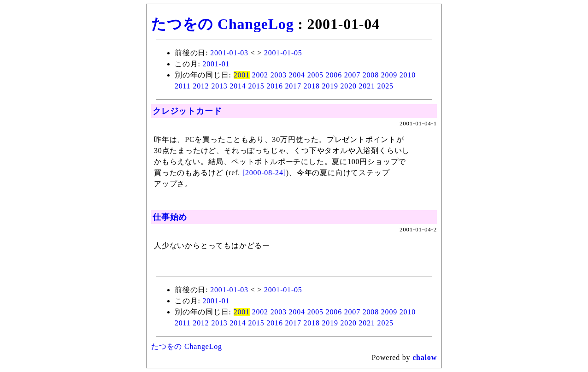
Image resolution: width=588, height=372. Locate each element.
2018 (312, 86)
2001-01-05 (283, 53)
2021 (367, 86)
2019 (330, 86)
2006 (334, 75)
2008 (371, 75)
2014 (238, 86)
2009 (389, 75)
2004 (297, 75)
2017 (293, 86)
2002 (260, 75)
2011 (183, 86)
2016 (274, 86)
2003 (279, 75)
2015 (256, 86)
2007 (352, 75)
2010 (408, 75)
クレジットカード (187, 111)
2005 (315, 75)
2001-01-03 (229, 53)
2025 (385, 86)
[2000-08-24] (264, 173)
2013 (219, 86)
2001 (242, 75)
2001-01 (216, 64)
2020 (349, 86)
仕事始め (170, 217)
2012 (201, 86)
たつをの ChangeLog (222, 24)
